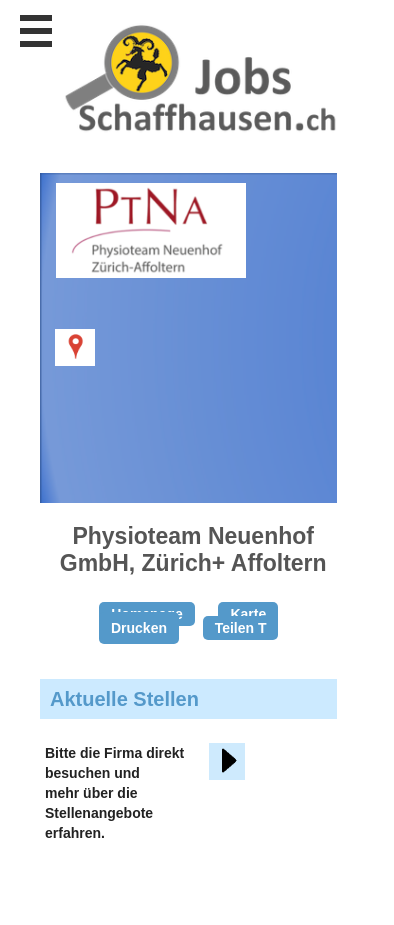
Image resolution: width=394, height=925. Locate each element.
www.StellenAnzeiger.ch (200, 79)
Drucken (139, 628)
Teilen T (241, 628)
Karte (248, 614)
